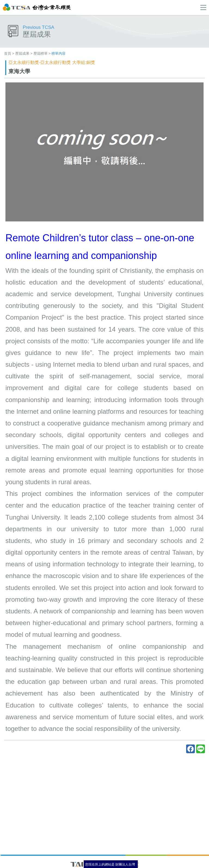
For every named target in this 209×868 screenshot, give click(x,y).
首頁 (8, 53)
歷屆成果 (22, 53)
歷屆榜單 (41, 53)
